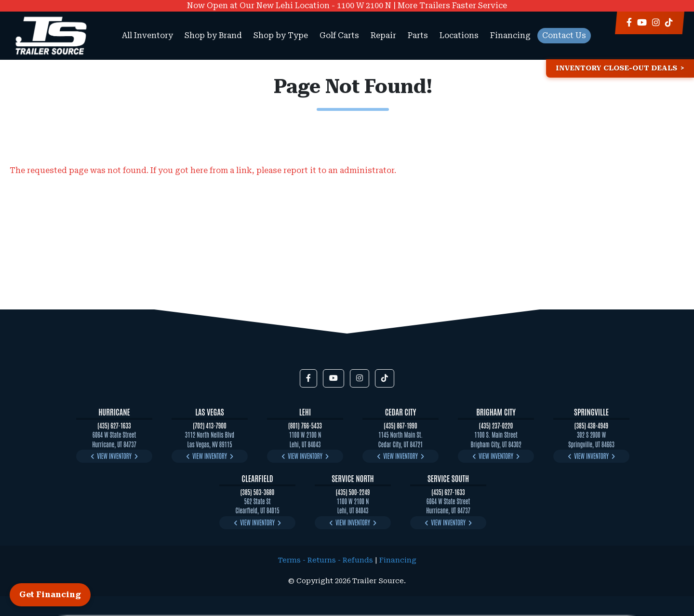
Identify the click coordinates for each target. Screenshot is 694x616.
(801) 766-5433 (305, 425)
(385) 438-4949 (591, 425)
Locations (459, 35)
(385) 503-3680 (258, 492)
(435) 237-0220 (496, 425)
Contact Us (564, 35)
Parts (418, 35)
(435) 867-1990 (400, 425)
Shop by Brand (213, 35)
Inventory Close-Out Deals (616, 68)
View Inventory (114, 456)
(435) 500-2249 (353, 492)
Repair (383, 35)
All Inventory (147, 35)
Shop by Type (281, 35)
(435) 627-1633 (114, 425)
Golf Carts (339, 35)
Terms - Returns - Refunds (326, 560)
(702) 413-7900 (210, 425)
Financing (510, 35)
